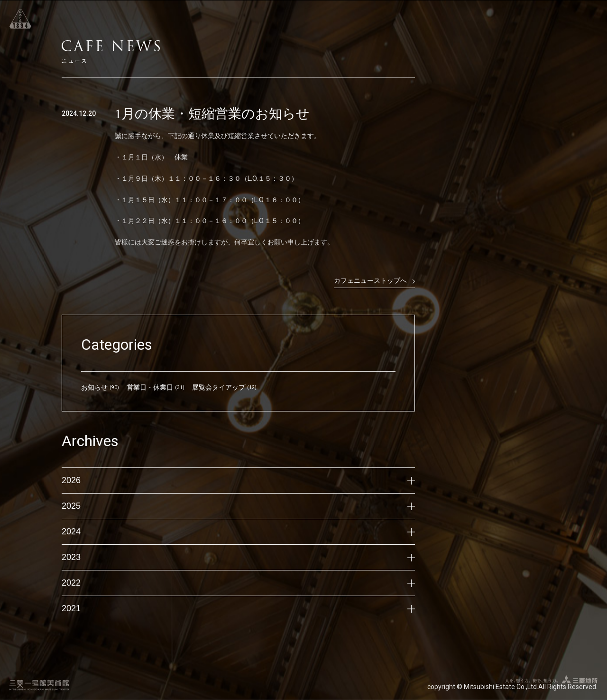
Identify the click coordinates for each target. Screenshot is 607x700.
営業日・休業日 (150, 387)
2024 (238, 532)
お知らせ (94, 387)
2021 (238, 608)
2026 (238, 480)
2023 (238, 557)
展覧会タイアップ (219, 387)
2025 (238, 506)
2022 (238, 583)
